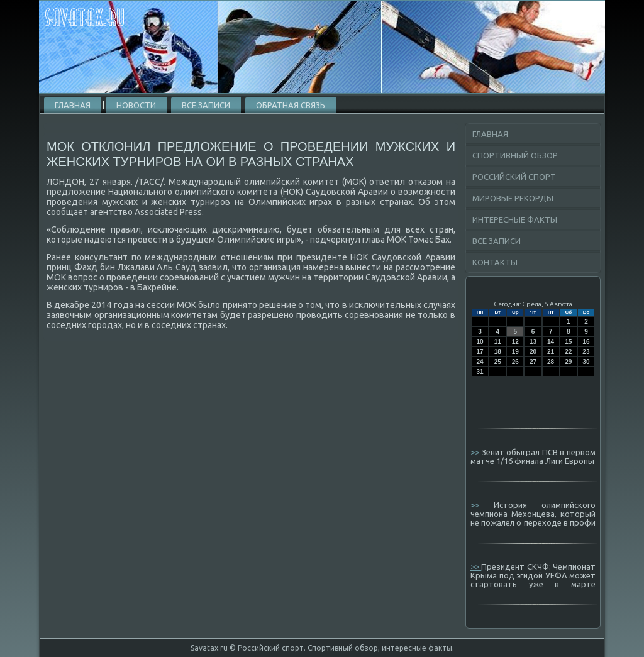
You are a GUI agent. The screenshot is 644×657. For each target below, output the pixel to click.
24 (480, 362)
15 (568, 342)
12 (515, 342)
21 (551, 352)
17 (480, 352)
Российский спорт (514, 177)
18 (498, 352)
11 (498, 342)
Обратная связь (291, 105)
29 (568, 362)
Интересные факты (515, 219)
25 (498, 362)
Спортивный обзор (515, 155)
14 (551, 342)
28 (551, 362)
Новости (136, 105)
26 (515, 362)
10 (480, 342)
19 (515, 352)
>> (476, 452)
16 (586, 342)
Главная (73, 105)
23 (586, 352)
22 (568, 352)
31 (480, 372)
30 (586, 362)
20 (533, 352)
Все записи (206, 105)
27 (533, 362)
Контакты (495, 262)
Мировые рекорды (513, 198)
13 (533, 342)
